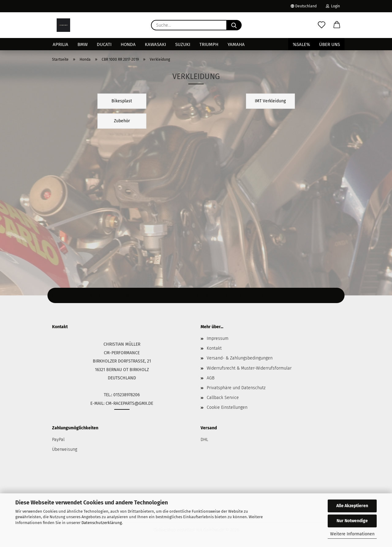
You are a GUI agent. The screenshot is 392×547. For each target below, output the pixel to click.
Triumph (209, 44)
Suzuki (183, 44)
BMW (83, 44)
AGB (211, 378)
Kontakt (214, 348)
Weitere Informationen (352, 534)
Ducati (104, 44)
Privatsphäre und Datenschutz (236, 388)
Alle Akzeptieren (352, 506)
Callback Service (223, 398)
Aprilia (60, 44)
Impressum (218, 338)
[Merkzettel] (322, 25)
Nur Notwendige (352, 521)
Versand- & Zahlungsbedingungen (240, 358)
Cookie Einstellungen (227, 407)
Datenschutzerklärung (102, 523)
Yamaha (236, 44)
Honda (128, 44)
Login (333, 6)
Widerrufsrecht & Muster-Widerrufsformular (249, 368)
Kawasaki (155, 44)
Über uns (330, 44)
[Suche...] (234, 25)
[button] (337, 25)
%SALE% (301, 44)
